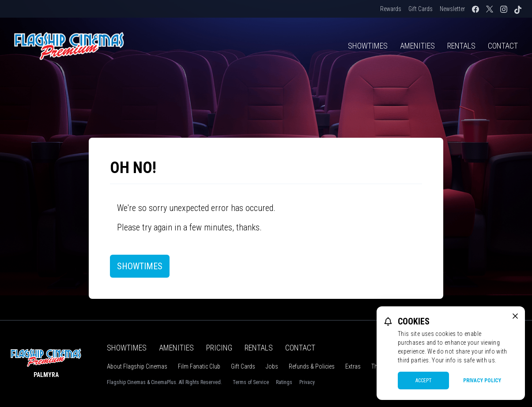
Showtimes (368, 46)
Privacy (307, 382)
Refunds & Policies (312, 366)
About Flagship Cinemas (137, 366)
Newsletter (452, 9)
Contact (503, 46)
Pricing (219, 348)
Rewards (391, 9)
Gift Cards (421, 9)
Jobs (272, 366)
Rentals (461, 46)
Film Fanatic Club (199, 366)
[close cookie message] (515, 316)
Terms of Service (251, 382)
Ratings (284, 382)
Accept (424, 381)
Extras (353, 366)
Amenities (417, 46)
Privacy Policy (482, 381)
